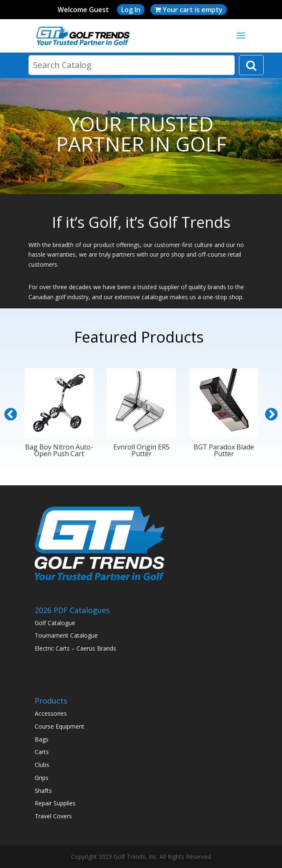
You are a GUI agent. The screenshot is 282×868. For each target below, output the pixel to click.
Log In (131, 10)
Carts (42, 752)
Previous (11, 415)
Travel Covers (53, 816)
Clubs (42, 765)
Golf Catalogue (55, 623)
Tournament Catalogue (66, 635)
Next (271, 415)
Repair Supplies (55, 803)
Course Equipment (60, 726)
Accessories (51, 713)
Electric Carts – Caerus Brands (75, 648)
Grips (42, 778)
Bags (42, 739)
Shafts (43, 791)
